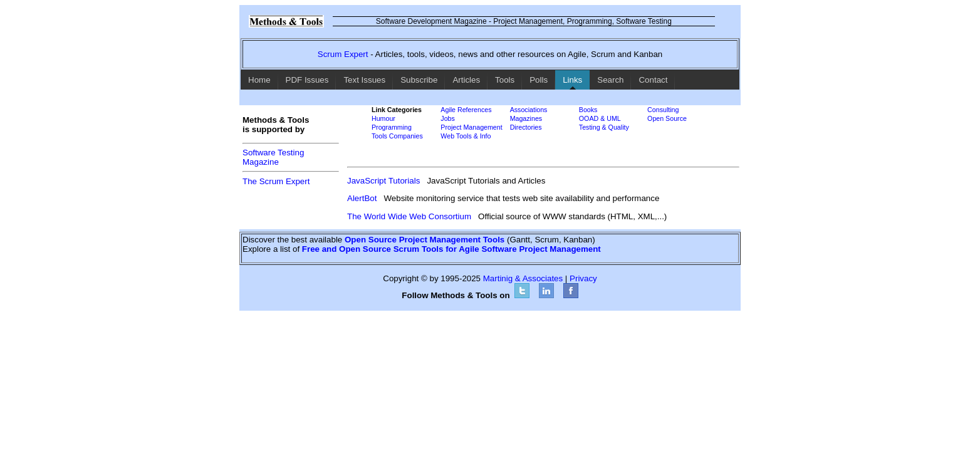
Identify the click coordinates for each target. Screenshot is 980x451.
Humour (383, 118)
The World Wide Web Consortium (409, 216)
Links (572, 80)
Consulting (663, 110)
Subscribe (419, 80)
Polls (539, 80)
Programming (392, 127)
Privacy (583, 278)
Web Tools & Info (466, 136)
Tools (505, 80)
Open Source (667, 118)
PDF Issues (307, 80)
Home (259, 80)
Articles (466, 80)
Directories (526, 127)
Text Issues (364, 80)
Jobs (448, 118)
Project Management (471, 127)
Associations (529, 110)
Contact (653, 80)
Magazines (526, 118)
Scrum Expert (343, 54)
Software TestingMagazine (273, 157)
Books (588, 110)
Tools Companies (397, 136)
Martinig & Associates (523, 278)
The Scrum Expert (276, 181)
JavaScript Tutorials (383, 181)
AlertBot (362, 198)
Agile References (466, 110)
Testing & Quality (604, 127)
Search (610, 80)
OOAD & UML (600, 118)
